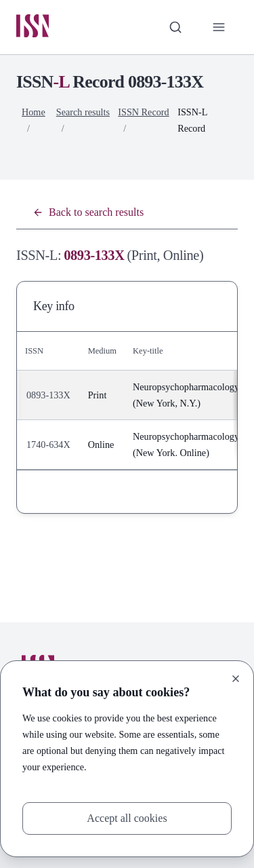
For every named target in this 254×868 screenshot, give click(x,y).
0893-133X (48, 395)
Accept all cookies (127, 818)
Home (34, 112)
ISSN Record (143, 112)
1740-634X (48, 445)
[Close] (236, 679)
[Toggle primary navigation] (219, 27)
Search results (83, 112)
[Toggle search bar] (175, 27)
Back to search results (88, 212)
